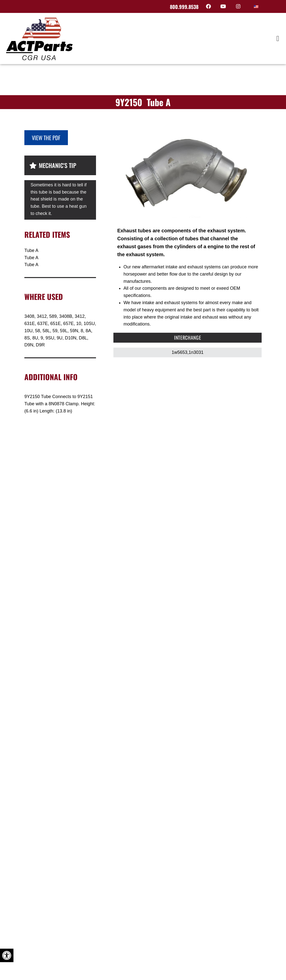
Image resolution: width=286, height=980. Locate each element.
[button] (278, 38)
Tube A (31, 250)
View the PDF (46, 138)
